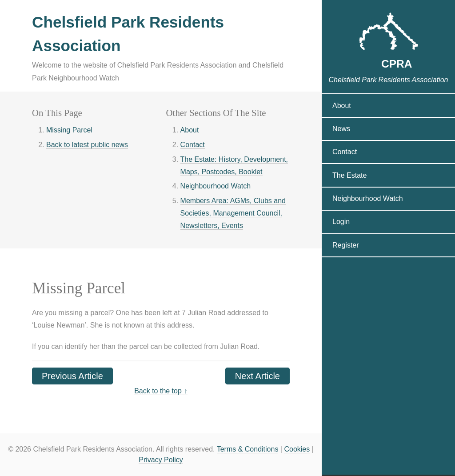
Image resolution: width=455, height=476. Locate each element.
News (341, 131)
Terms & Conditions (248, 449)
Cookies (297, 449)
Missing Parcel (69, 130)
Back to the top (158, 391)
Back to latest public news (87, 145)
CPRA (389, 64)
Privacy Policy (161, 460)
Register (346, 247)
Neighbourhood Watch (216, 186)
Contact (193, 145)
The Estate (349, 178)
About (190, 130)
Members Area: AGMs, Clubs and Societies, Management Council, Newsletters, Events (233, 213)
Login (341, 224)
